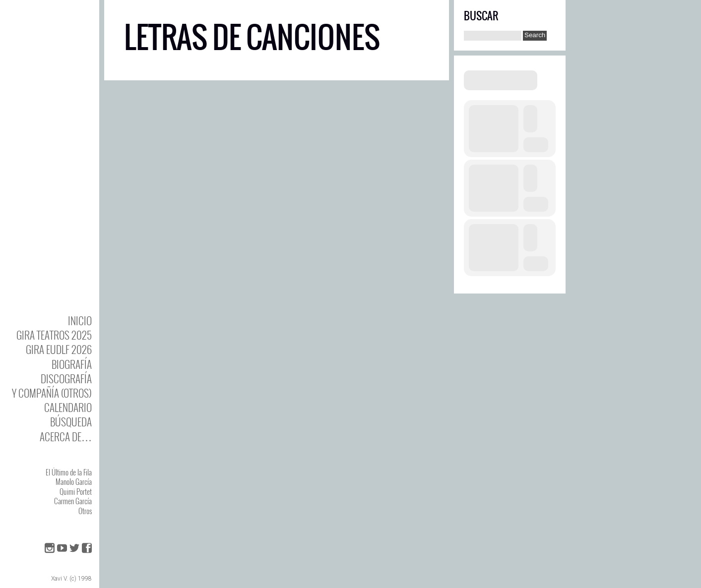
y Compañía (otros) (52, 393)
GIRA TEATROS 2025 (54, 335)
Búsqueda (71, 422)
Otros (85, 511)
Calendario (68, 407)
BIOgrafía (72, 364)
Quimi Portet (76, 491)
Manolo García (74, 481)
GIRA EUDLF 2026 (59, 349)
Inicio (80, 321)
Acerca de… (66, 437)
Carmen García (73, 501)
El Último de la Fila (69, 472)
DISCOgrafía (66, 379)
